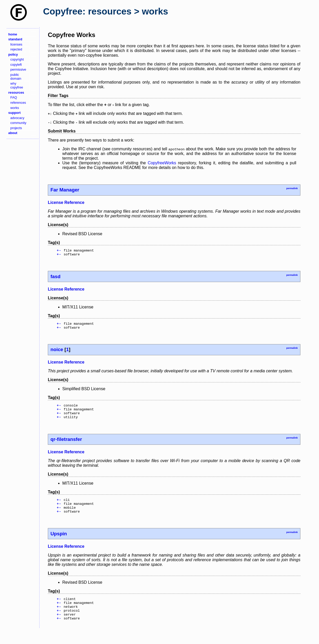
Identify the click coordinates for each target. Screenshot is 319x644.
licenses (16, 44)
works (15, 108)
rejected (16, 49)
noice (57, 353)
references (18, 103)
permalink (292, 188)
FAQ (14, 97)
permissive (18, 69)
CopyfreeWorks (162, 163)
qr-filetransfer (66, 445)
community (18, 123)
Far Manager (65, 190)
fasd (55, 278)
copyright (17, 59)
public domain (16, 77)
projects (16, 128)
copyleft (16, 65)
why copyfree (17, 85)
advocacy (17, 118)
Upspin (59, 543)
